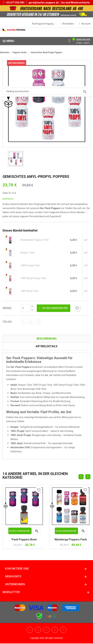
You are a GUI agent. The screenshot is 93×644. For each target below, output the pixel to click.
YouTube (38, 630)
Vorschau (37, 532)
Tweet (31, 322)
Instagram (63, 630)
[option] (16, 159)
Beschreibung (47, 339)
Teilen (24, 322)
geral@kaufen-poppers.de (44, 3)
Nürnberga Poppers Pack (71, 540)
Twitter (30, 630)
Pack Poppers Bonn (24, 540)
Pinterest (39, 322)
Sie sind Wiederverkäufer (76, 3)
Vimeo (55, 630)
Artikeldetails (46, 346)
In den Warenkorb (54, 308)
